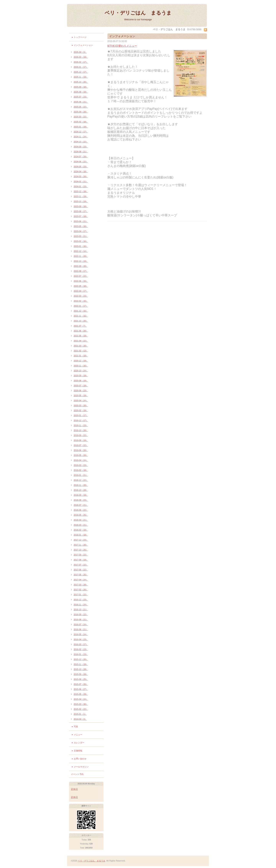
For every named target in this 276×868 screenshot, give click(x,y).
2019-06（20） (81, 450)
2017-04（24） (81, 580)
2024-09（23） (81, 147)
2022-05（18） (81, 286)
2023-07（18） (81, 216)
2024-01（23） (81, 186)
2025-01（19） (81, 127)
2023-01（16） (81, 246)
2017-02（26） (81, 590)
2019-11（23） (81, 425)
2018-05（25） (81, 515)
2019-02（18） (81, 470)
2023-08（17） (81, 211)
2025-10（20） (81, 82)
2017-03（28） (81, 585)
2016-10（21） (81, 610)
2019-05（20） (81, 455)
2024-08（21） (81, 152)
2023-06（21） (81, 221)
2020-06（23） (81, 391)
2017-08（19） (81, 560)
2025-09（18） (81, 87)
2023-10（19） (81, 201)
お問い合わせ (80, 759)
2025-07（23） (81, 97)
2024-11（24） (81, 137)
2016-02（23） (81, 649)
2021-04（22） (81, 341)
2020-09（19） (81, 376)
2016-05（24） (81, 634)
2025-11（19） (81, 77)
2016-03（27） (81, 644)
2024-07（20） (81, 157)
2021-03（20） (81, 346)
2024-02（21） (81, 181)
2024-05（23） (81, 167)
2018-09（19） (81, 495)
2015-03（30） (81, 704)
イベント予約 (77, 774)
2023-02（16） (81, 241)
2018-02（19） (81, 530)
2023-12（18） (81, 191)
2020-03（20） (81, 405)
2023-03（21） (81, 236)
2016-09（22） (81, 615)
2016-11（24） (81, 605)
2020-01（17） (81, 415)
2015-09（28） (81, 674)
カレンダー (79, 743)
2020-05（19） (81, 396)
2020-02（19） (81, 410)
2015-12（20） (81, 659)
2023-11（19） (81, 196)
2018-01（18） (81, 535)
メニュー (78, 735)
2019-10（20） (81, 430)
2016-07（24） (81, 624)
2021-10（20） (81, 321)
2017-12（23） (81, 540)
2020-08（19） (81, 381)
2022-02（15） (81, 301)
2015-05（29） (81, 694)
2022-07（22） (81, 276)
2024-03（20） (81, 177)
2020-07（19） (81, 386)
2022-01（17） (81, 306)
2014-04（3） (80, 719)
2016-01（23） (81, 654)
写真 (76, 727)
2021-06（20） (81, 331)
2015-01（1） (80, 714)
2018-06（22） (81, 510)
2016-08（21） (81, 620)
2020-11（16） (81, 366)
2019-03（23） (81, 465)
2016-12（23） (81, 600)
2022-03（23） (81, 296)
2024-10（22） (81, 142)
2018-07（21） (81, 505)
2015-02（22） (81, 709)
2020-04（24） (81, 400)
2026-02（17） (81, 62)
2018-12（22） (81, 480)
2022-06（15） (81, 281)
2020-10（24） (81, 371)
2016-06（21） (81, 629)
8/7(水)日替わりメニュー (122, 46)
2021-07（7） (80, 326)
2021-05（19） (81, 336)
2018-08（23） (81, 500)
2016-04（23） (81, 639)
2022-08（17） (81, 271)
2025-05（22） (81, 107)
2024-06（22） (81, 162)
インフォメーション (83, 45)
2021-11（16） (81, 316)
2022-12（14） (81, 251)
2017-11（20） (81, 545)
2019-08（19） (81, 440)
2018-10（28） (81, 490)
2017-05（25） (81, 575)
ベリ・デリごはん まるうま (138, 13)
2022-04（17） (81, 291)
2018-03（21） (81, 525)
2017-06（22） (81, 570)
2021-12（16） (81, 311)
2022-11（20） (81, 256)
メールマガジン (81, 767)
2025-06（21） (81, 102)
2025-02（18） (81, 122)
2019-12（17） (81, 420)
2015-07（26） (81, 684)
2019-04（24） (81, 460)
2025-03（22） (81, 117)
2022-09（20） (81, 266)
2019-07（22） (81, 445)
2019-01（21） (81, 475)
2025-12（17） (81, 72)
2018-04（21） (81, 520)
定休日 (74, 789)
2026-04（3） (80, 52)
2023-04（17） (81, 231)
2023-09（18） (81, 206)
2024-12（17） (81, 132)
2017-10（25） (81, 550)
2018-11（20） (81, 485)
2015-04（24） (81, 699)
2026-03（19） (81, 57)
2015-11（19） (81, 664)
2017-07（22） (81, 565)
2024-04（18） (81, 172)
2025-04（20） (81, 112)
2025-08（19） (81, 92)
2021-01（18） (81, 356)
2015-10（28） (81, 669)
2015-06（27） (81, 689)
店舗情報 (78, 751)
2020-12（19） (81, 361)
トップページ (80, 37)
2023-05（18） (81, 226)
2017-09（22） (81, 555)
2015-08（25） (81, 679)
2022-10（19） (81, 261)
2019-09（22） (81, 435)
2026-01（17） (81, 67)
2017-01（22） (81, 595)
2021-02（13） (81, 351)
